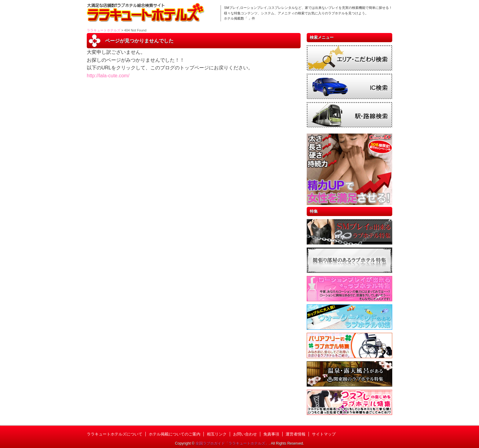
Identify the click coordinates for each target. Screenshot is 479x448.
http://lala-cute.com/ (108, 76)
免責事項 (271, 434)
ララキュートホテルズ (104, 30)
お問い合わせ (245, 434)
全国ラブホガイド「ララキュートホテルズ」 (232, 443)
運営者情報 (296, 434)
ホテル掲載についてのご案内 (175, 434)
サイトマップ (324, 434)
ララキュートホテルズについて (115, 434)
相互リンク (217, 434)
